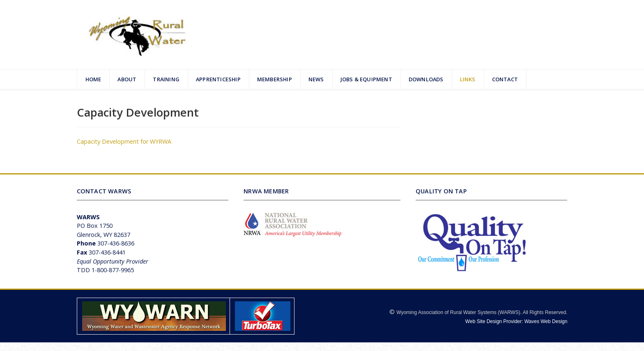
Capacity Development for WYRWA (124, 141)
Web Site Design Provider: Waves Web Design (516, 321)
